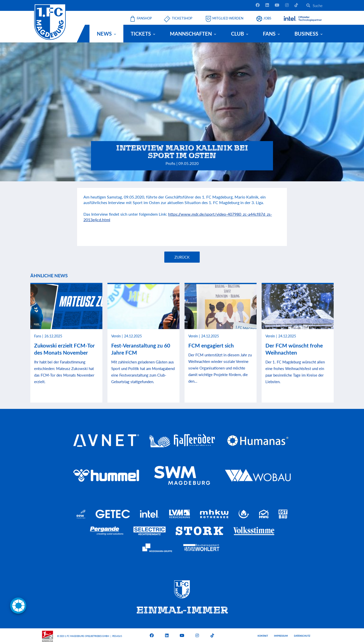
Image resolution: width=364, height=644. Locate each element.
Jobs (267, 18)
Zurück (182, 257)
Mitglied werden (228, 18)
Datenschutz (302, 636)
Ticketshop (182, 18)
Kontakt (263, 636)
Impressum (281, 636)
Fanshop (144, 18)
